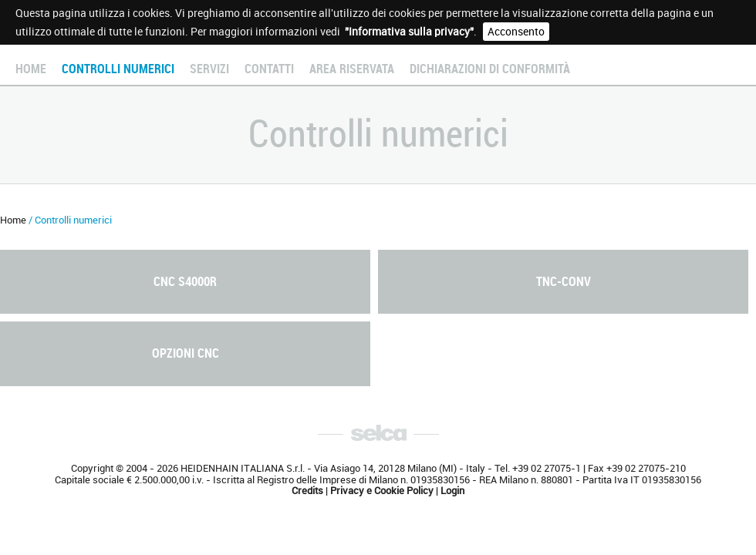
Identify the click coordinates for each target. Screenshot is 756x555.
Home (31, 69)
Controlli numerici (118, 69)
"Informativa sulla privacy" (409, 32)
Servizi (209, 69)
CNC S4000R (185, 282)
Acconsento (516, 32)
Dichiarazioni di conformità (490, 69)
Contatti (269, 69)
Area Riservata (352, 69)
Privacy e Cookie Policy (382, 491)
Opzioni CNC (186, 353)
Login (452, 491)
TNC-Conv (564, 282)
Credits (307, 491)
